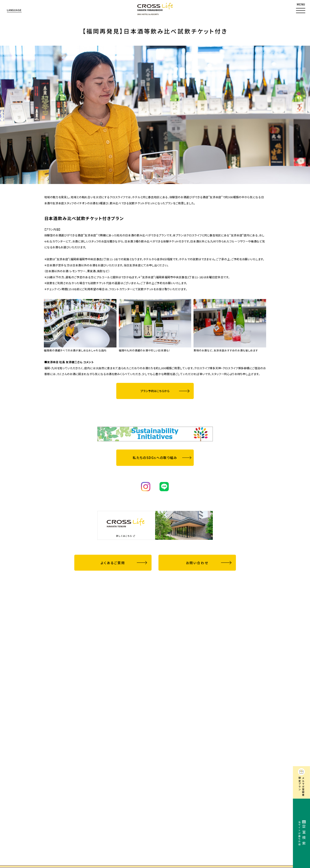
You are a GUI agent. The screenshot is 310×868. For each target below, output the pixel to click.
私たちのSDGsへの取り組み (155, 457)
